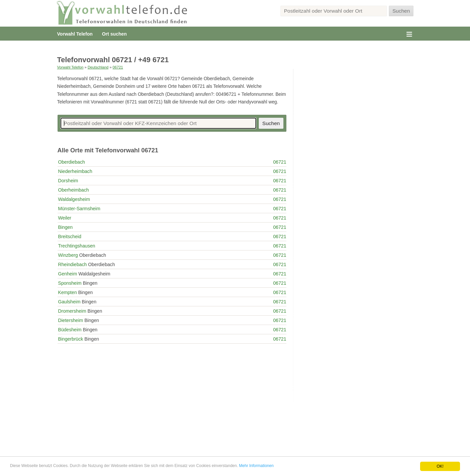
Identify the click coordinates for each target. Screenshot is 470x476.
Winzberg (68, 255)
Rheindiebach (73, 264)
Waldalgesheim (74, 199)
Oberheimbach (74, 190)
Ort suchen (114, 34)
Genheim (68, 274)
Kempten (68, 292)
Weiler (65, 218)
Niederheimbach (75, 171)
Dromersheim (72, 311)
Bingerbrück (71, 339)
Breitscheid (70, 237)
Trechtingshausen (77, 246)
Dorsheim (68, 181)
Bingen (66, 227)
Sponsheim (70, 283)
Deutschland (98, 67)
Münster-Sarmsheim (79, 209)
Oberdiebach (72, 162)
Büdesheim (70, 330)
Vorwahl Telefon (75, 34)
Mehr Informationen (256, 466)
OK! (440, 466)
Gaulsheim (69, 302)
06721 (118, 67)
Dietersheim (71, 320)
